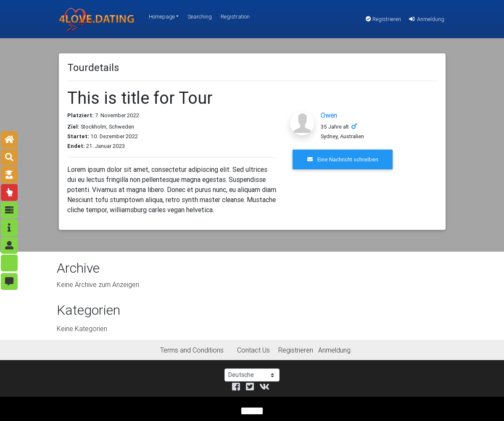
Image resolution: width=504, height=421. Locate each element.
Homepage (162, 17)
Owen (329, 115)
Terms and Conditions (192, 350)
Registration (235, 17)
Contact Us (253, 350)
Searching (200, 17)
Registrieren (383, 19)
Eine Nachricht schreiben (343, 159)
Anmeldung (426, 19)
